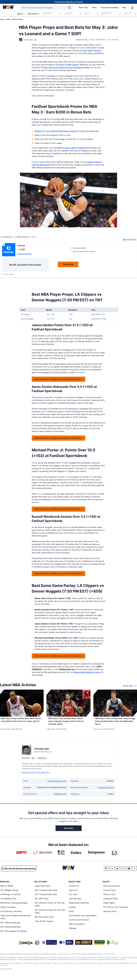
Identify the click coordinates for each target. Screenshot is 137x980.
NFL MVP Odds (42, 901)
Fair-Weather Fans (8, 901)
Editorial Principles (112, 888)
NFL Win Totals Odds (44, 919)
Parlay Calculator (8, 910)
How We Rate (75, 901)
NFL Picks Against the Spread (14, 934)
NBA (8, 19)
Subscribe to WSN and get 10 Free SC (70, 2)
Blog (124, 7)
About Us (73, 893)
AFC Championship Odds (46, 897)
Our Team (73, 897)
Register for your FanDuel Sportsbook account (56, 131)
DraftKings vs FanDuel (10, 897)
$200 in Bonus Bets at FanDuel (72, 148)
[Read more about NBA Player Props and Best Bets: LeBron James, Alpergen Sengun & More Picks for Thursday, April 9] (68, 723)
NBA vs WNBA (7, 888)
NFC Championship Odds (46, 893)
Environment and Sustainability (83, 918)
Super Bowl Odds (43, 888)
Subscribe (69, 831)
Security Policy (110, 914)
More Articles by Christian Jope (36, 775)
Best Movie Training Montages (14, 905)
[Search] (70, 8)
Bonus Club (83, 7)
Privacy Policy (110, 893)
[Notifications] (132, 8)
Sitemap (73, 931)
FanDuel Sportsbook (106, 790)
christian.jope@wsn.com (57, 783)
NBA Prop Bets (18, 19)
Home (2, 19)
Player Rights (109, 905)
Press (71, 914)
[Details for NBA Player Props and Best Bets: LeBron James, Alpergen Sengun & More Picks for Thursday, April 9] (68, 703)
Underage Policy (111, 901)
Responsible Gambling (110, 7)
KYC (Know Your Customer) (116, 910)
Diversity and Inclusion (79, 922)
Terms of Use (109, 897)
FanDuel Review (24, 254)
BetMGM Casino (60, 796)
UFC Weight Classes (9, 893)
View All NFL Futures (44, 924)
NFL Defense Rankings (10, 929)
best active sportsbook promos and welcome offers (67, 67)
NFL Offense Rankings (10, 925)
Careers (72, 910)
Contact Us (74, 888)
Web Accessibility (77, 926)
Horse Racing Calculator (11, 914)
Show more (130, 686)
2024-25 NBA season (68, 65)
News (94, 7)
